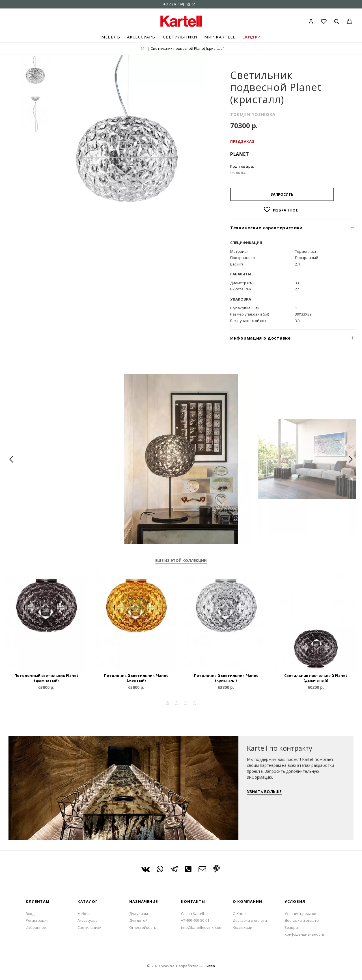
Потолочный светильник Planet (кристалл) (226, 678)
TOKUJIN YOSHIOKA (253, 114)
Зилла (210, 966)
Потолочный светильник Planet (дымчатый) (46, 678)
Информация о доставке (260, 338)
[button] (167, 703)
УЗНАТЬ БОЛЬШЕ (264, 792)
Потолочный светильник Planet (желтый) (136, 678)
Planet (240, 154)
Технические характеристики (266, 228)
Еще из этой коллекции (181, 561)
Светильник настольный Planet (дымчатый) (316, 678)
